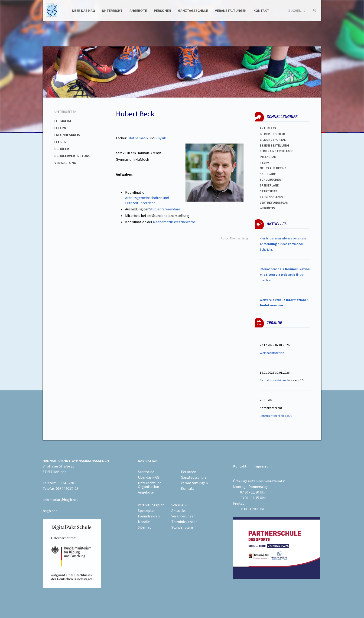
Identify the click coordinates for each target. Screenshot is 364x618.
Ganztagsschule (193, 10)
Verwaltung (65, 163)
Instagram (268, 157)
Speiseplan (147, 510)
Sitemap (145, 527)
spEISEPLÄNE (269, 185)
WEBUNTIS (267, 208)
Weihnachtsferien (272, 353)
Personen (162, 10)
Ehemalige (63, 121)
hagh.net (50, 511)
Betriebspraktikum (273, 380)
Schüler (62, 149)
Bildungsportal (273, 140)
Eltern (60, 128)
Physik (161, 138)
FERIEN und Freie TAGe (276, 151)
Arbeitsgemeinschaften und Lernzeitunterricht (147, 200)
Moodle (144, 522)
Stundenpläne (182, 527)
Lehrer (60, 142)
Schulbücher (270, 180)
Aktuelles (268, 128)
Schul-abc (268, 174)
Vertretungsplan (274, 203)
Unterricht (112, 10)
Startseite (269, 191)
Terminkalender (273, 197)
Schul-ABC (180, 505)
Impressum (263, 466)
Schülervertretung (72, 156)
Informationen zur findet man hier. (285, 275)
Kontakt (261, 10)
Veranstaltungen (231, 10)
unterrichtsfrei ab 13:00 (276, 416)
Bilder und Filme (273, 134)
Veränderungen (183, 516)
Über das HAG (83, 10)
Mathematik (138, 138)
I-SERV (264, 163)
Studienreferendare (164, 209)
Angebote (138, 10)
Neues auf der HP (273, 168)
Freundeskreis (67, 135)
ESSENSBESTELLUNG (275, 145)
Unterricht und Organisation (150, 485)
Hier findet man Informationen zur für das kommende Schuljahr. (283, 244)
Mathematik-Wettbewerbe (174, 222)
